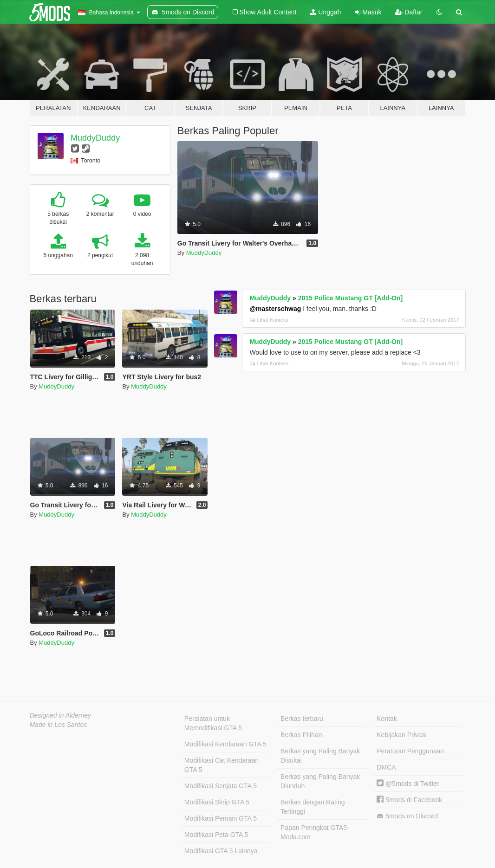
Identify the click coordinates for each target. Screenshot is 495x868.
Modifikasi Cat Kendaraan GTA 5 (221, 765)
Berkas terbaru (302, 719)
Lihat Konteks (269, 320)
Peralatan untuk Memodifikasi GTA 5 (213, 723)
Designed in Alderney (61, 715)
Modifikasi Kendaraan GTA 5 (225, 744)
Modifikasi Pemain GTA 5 (221, 818)
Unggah (326, 12)
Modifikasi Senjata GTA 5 (221, 786)
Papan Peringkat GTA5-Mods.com (315, 832)
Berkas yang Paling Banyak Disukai (320, 756)
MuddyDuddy (95, 138)
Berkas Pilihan (301, 735)
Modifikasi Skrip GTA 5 (217, 802)
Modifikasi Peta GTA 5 (216, 835)
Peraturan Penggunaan (410, 751)
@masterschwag (275, 309)
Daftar (409, 12)
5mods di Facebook (409, 800)
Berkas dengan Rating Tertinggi (313, 807)
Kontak (387, 719)
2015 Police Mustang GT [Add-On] (351, 298)
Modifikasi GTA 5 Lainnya (221, 851)
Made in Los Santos (59, 725)
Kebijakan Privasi (401, 735)
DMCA (386, 767)
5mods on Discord (407, 816)
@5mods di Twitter (408, 784)
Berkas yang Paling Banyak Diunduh (320, 781)
